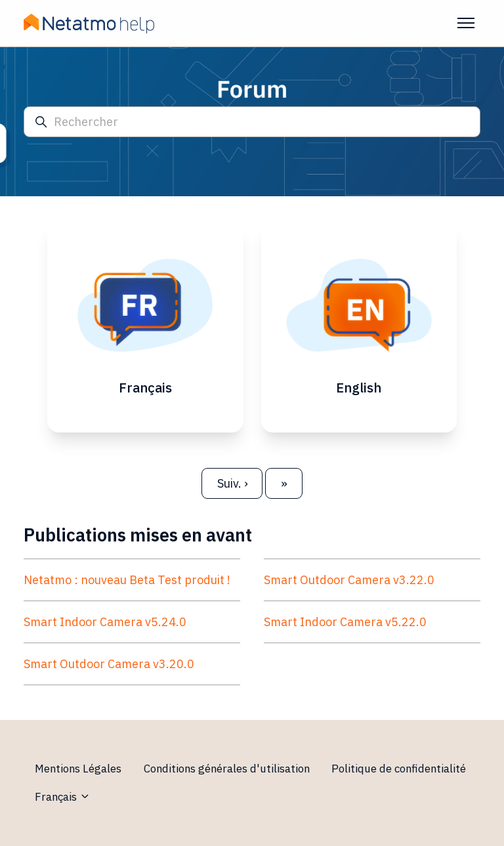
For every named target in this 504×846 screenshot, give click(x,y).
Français (63, 797)
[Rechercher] (252, 122)
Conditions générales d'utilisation (227, 769)
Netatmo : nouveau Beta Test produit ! (127, 580)
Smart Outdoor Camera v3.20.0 (109, 664)
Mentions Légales (78, 769)
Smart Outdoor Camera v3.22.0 (349, 580)
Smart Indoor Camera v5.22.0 (345, 622)
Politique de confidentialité (399, 769)
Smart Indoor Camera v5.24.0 (105, 622)
